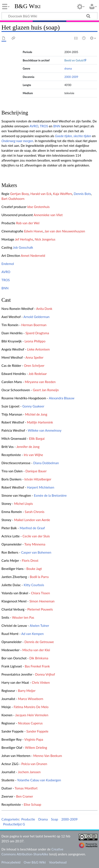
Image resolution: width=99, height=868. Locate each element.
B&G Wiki (28, 6)
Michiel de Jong (36, 414)
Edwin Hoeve (33, 231)
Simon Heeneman (42, 601)
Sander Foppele (37, 731)
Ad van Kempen (33, 634)
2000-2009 (71, 77)
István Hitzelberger (38, 479)
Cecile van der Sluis (36, 536)
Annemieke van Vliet (48, 215)
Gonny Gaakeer (33, 406)
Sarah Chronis (35, 512)
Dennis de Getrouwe (39, 642)
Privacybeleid (11, 862)
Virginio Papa (34, 739)
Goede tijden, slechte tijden (73, 136)
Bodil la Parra (39, 577)
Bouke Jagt (34, 569)
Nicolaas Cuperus (30, 723)
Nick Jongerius (45, 239)
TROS (44, 126)
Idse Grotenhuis (38, 207)
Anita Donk (44, 309)
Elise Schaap (33, 804)
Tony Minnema (35, 544)
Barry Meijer (27, 691)
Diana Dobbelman (46, 463)
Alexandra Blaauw (61, 398)
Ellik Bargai (37, 438)
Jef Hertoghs (24, 239)
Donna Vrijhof (45, 674)
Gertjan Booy (19, 194)
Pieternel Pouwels (40, 609)
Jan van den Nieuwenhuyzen (65, 231)
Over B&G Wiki (35, 862)
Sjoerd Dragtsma (37, 333)
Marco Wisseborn (31, 699)
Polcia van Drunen (34, 764)
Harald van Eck (41, 194)
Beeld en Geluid (74, 60)
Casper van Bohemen (36, 552)
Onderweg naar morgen (17, 141)
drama (68, 68)
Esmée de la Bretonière (50, 495)
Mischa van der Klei (36, 650)
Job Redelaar (38, 374)
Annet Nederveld (33, 256)
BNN (57, 126)
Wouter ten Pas (23, 617)
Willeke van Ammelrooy (45, 430)
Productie (28, 819)
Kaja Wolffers (63, 194)
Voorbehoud (58, 862)
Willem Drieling (36, 748)
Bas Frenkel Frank (37, 666)
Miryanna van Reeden (40, 382)
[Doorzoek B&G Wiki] (49, 16)
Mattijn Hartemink (40, 422)
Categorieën (10, 819)
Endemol (8, 264)
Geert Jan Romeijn (46, 390)
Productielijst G (14, 824)
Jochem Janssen (29, 772)
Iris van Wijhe (33, 455)
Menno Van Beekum (48, 756)
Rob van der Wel (28, 223)
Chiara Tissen (40, 593)
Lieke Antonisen (38, 349)
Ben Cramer (24, 796)
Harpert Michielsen (41, 487)
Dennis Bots (82, 194)
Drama (43, 819)
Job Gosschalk (23, 247)
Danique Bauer (36, 471)
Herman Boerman (34, 325)
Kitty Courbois (34, 585)
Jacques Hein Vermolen (32, 715)
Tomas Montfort (26, 788)
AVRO (34, 126)
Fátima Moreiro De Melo (31, 707)
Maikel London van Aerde (32, 520)
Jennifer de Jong (28, 447)
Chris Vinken (41, 682)
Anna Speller (34, 357)
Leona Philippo (35, 341)
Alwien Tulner (39, 626)
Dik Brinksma (39, 658)
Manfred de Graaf (32, 528)
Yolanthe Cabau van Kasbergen (39, 780)
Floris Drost (30, 560)
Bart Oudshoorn (13, 199)
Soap (55, 819)
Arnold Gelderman (36, 317)
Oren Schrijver (34, 366)
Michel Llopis (24, 504)
